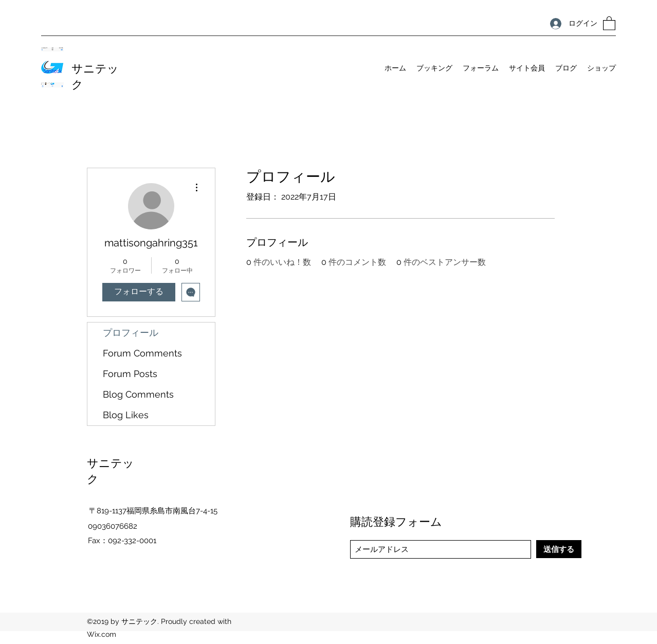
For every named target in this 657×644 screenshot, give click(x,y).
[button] (609, 23)
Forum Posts (130, 374)
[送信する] (559, 549)
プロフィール (131, 333)
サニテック (95, 75)
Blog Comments (138, 394)
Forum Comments (142, 353)
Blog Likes (126, 415)
